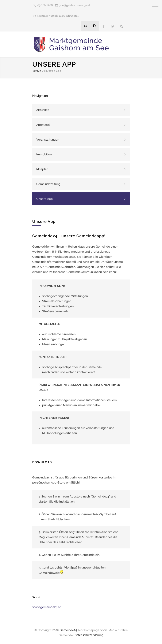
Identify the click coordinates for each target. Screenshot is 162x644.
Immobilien (44, 154)
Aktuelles (43, 110)
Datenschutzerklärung (89, 635)
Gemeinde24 (68, 630)
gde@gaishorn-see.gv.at (74, 5)
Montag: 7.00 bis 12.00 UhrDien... (58, 16)
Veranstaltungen (48, 140)
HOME (37, 71)
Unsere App (45, 199)
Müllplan (42, 169)
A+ (86, 26)
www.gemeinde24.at (47, 607)
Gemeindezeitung (48, 184)
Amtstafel (43, 125)
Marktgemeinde (79, 44)
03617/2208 (45, 5)
